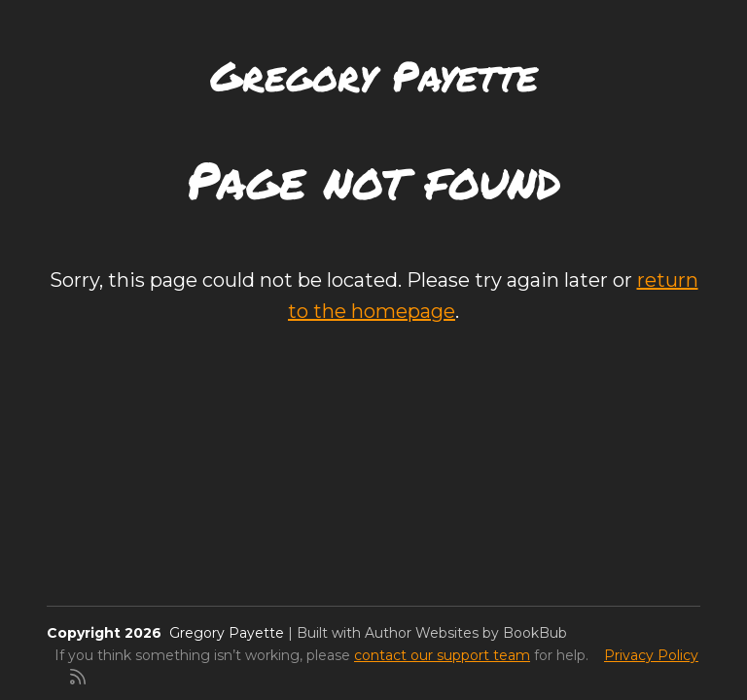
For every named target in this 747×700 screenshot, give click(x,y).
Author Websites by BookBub (466, 633)
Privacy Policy (651, 655)
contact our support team (442, 655)
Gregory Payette (374, 75)
